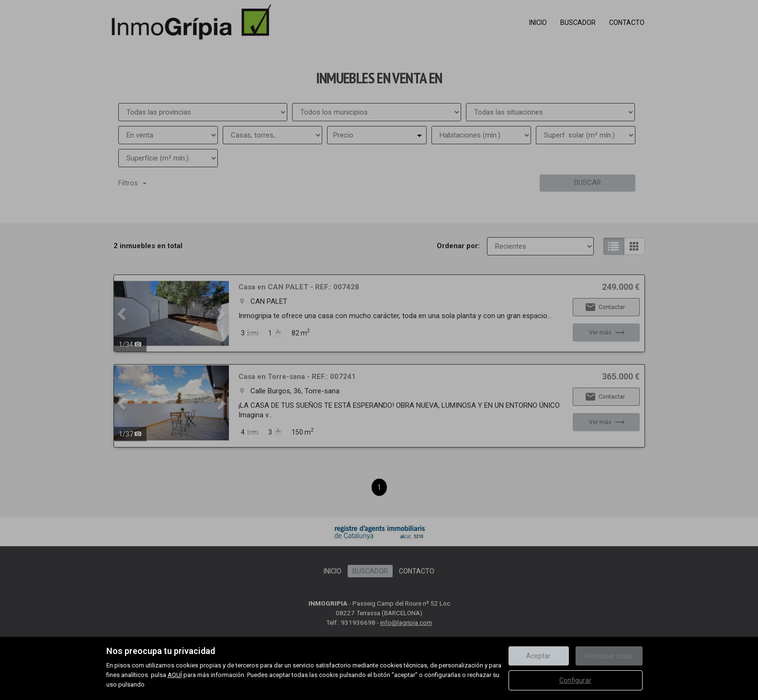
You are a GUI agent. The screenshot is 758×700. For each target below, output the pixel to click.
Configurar (575, 680)
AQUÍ (175, 675)
